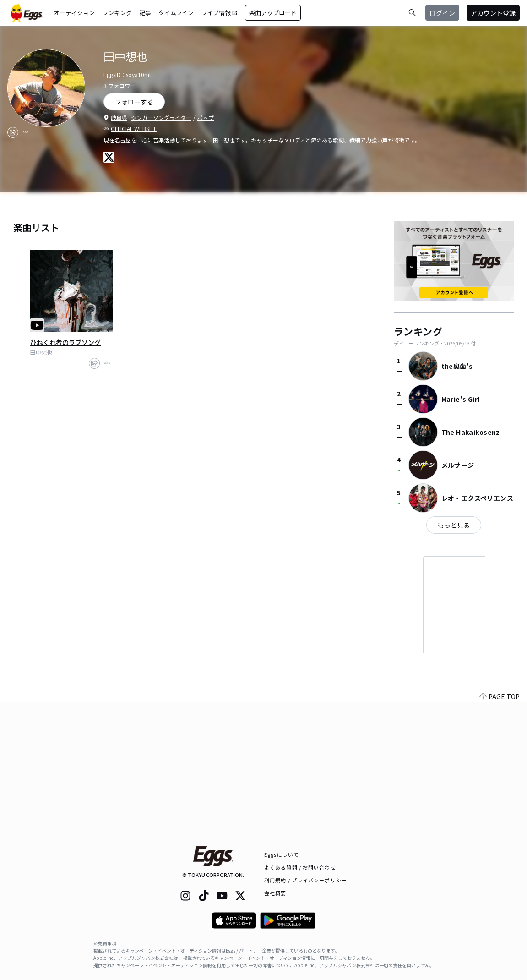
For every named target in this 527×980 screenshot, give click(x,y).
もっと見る (454, 525)
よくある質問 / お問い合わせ (300, 867)
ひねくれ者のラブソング (65, 342)
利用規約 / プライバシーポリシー (306, 880)
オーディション (74, 13)
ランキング (117, 13)
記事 (145, 13)
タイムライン (176, 13)
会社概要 (275, 893)
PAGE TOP (500, 829)
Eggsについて (282, 854)
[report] (26, 132)
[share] (13, 132)
